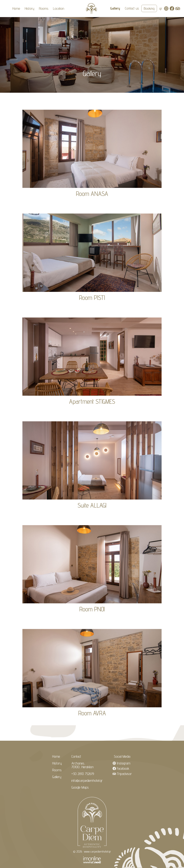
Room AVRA (92, 713)
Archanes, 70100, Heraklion (82, 765)
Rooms (44, 8)
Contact (76, 756)
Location (59, 8)
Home (16, 8)
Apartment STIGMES (92, 401)
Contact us (132, 8)
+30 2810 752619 (83, 774)
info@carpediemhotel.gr (87, 780)
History (30, 8)
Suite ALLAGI (92, 505)
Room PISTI (92, 298)
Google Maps (80, 787)
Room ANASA (92, 194)
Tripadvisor (122, 774)
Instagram (121, 763)
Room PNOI (92, 609)
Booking (149, 8)
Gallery (115, 8)
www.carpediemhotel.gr (97, 851)
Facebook (121, 768)
